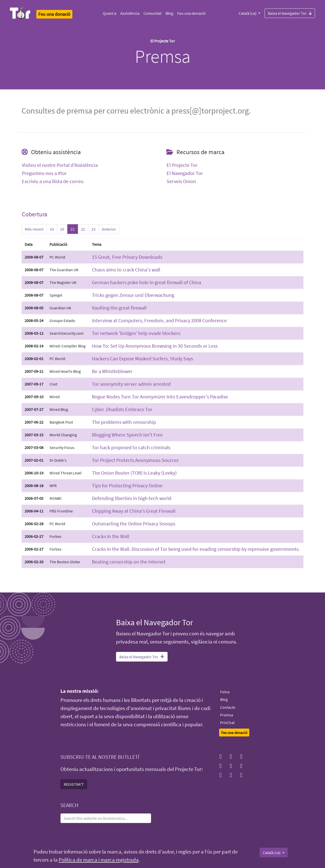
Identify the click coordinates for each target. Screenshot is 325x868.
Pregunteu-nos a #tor (44, 173)
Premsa (227, 715)
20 (62, 229)
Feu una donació (191, 13)
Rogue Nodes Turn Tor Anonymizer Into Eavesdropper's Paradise (160, 397)
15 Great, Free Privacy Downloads (127, 257)
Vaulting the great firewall (119, 308)
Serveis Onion (181, 181)
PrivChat (227, 722)
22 (83, 229)
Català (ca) (248, 13)
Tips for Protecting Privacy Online (127, 485)
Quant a (110, 13)
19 (52, 229)
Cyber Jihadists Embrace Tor (122, 409)
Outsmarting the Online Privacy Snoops (134, 524)
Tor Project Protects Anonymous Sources (135, 460)
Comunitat (152, 13)
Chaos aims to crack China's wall (126, 270)
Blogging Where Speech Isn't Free (127, 435)
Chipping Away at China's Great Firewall (134, 511)
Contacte (228, 707)
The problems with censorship (124, 422)
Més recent (34, 229)
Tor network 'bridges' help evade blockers (136, 333)
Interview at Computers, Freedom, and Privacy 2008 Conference (159, 320)
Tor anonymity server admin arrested (131, 384)
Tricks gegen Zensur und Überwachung (133, 295)
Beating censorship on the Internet (129, 562)
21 (73, 229)
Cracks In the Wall (111, 536)
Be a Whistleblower (112, 371)
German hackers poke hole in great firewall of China (147, 282)
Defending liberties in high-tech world (132, 498)
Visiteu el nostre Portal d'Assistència (60, 165)
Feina (225, 692)
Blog (169, 13)
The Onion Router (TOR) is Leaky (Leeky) (134, 473)
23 (93, 229)
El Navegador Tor (185, 173)
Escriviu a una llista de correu (53, 181)
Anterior (109, 229)
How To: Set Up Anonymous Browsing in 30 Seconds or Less (155, 346)
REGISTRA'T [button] (74, 784)
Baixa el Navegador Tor (290, 13)
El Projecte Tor (182, 165)
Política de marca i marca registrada (99, 860)
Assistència (130, 13)
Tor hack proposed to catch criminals (131, 447)
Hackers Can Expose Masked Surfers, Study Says (142, 358)
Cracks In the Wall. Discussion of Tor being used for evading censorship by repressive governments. (196, 549)
